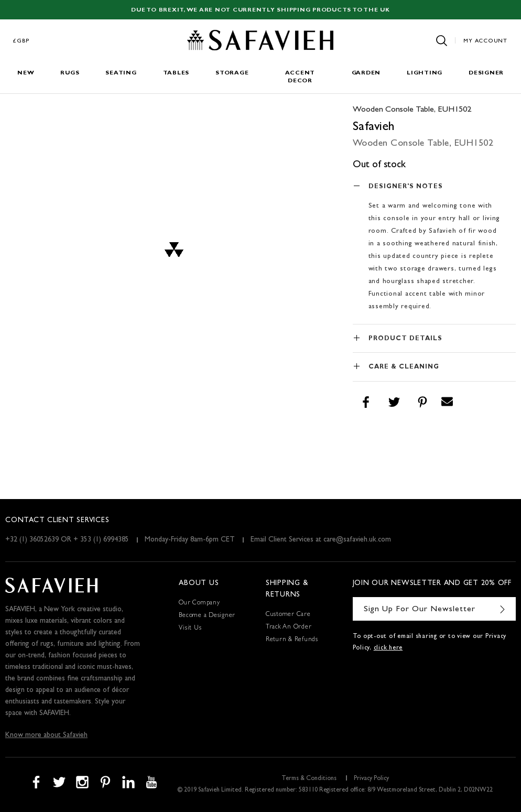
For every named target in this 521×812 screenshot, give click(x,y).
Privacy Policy (371, 779)
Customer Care (288, 615)
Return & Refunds (292, 640)
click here (388, 648)
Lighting (425, 73)
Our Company (199, 603)
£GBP (21, 41)
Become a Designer (207, 616)
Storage (232, 73)
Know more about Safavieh (46, 735)
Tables (176, 73)
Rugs (70, 73)
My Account (485, 41)
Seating (121, 73)
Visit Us (190, 629)
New (26, 73)
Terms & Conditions (309, 779)
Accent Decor (300, 77)
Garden (366, 73)
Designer (486, 73)
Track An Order (289, 627)
